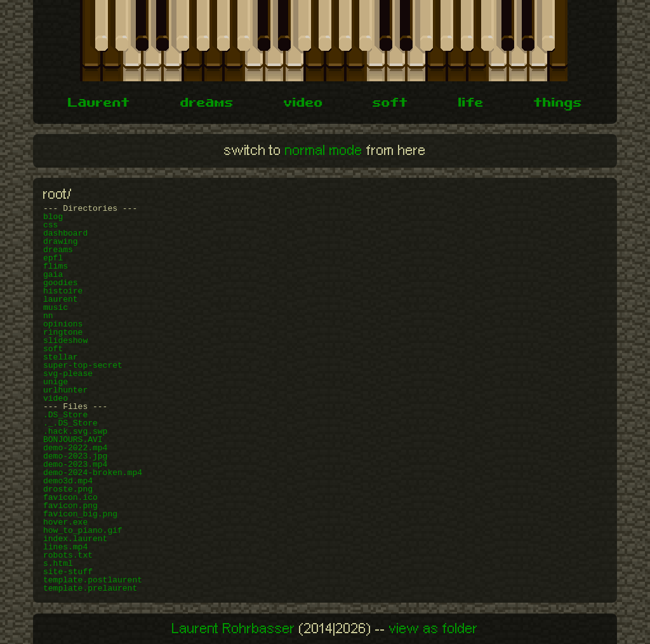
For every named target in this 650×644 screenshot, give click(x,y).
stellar (61, 357)
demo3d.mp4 (68, 481)
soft (390, 104)
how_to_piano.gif (83, 531)
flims (56, 266)
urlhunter (65, 390)
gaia (53, 275)
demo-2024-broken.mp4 (93, 473)
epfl (53, 258)
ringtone (63, 332)
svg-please (68, 374)
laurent (61, 299)
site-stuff (68, 572)
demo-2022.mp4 (75, 448)
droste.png (68, 489)
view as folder (434, 629)
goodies (61, 283)
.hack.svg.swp (75, 432)
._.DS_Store (70, 423)
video (303, 104)
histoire (63, 291)
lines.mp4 (65, 547)
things (558, 104)
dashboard (65, 233)
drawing (61, 242)
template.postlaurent (93, 580)
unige (56, 382)
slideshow (65, 341)
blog (53, 217)
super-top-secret (83, 366)
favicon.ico (70, 498)
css (50, 225)
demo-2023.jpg (75, 456)
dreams (207, 104)
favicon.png (70, 506)
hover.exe (65, 522)
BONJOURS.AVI (73, 440)
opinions (63, 324)
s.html (58, 564)
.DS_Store (65, 415)
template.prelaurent (90, 588)
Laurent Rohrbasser (234, 629)
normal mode (324, 151)
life (471, 104)
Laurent (99, 104)
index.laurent (75, 539)
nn (48, 316)
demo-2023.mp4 (75, 465)
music (56, 308)
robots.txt (68, 555)
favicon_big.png (80, 514)
